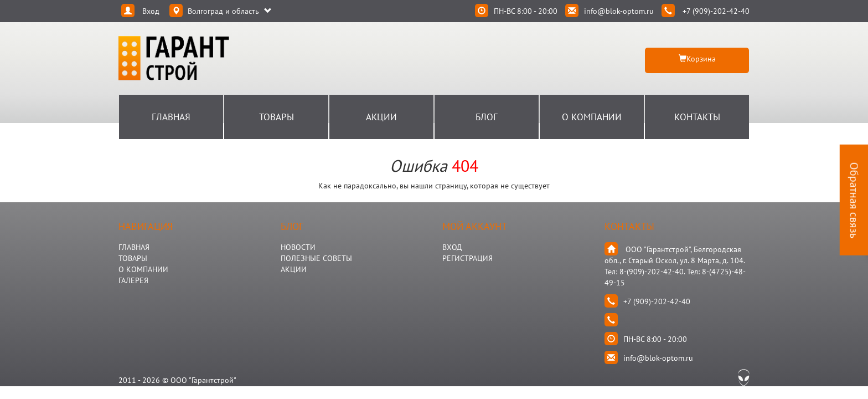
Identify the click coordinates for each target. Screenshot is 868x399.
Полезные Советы (316, 258)
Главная (171, 117)
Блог (487, 117)
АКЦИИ (294, 269)
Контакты (697, 117)
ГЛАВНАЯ (134, 247)
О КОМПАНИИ (143, 269)
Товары (277, 117)
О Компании (592, 117)
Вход (452, 247)
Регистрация (467, 258)
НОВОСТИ (298, 247)
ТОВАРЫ (133, 258)
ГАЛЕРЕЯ (133, 280)
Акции (381, 117)
